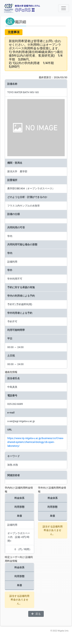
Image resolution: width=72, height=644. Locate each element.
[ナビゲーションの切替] (64, 8)
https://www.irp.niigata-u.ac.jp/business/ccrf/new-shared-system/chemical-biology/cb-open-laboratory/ (36, 442)
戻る (36, 614)
